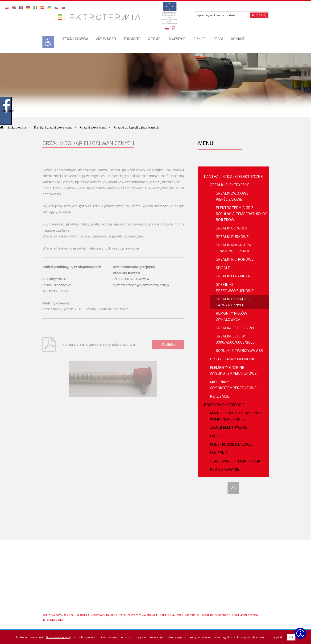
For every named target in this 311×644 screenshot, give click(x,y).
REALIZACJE (220, 396)
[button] (7, 8)
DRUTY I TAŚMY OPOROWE (232, 359)
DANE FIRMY (168, 615)
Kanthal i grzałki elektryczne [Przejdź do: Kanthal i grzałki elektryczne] (54, 127)
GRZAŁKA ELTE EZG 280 (236, 328)
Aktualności (106, 39)
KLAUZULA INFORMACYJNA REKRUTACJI (101, 615)
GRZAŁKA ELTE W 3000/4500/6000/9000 (235, 339)
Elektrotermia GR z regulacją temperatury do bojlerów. (242, 214)
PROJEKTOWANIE (224, 469)
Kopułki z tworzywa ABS (239, 350)
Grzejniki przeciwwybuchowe (235, 287)
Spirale (223, 268)
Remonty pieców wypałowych (231, 316)
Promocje (132, 39)
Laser (215, 436)
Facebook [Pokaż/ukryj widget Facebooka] (6, 111)
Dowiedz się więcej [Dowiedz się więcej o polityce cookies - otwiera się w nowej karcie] (58, 637)
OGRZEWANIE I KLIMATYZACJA (235, 461)
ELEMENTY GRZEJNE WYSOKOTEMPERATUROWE (233, 370)
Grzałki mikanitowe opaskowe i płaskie (235, 248)
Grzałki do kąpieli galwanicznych (233, 302)
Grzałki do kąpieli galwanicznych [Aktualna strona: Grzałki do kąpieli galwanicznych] (136, 127)
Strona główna (75, 39)
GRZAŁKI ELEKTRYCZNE (230, 185)
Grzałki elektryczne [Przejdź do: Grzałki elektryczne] (94, 127)
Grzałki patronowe (235, 259)
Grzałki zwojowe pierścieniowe (232, 196)
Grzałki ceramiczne (234, 276)
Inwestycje (177, 39)
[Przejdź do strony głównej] (101, 17)
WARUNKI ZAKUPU (189, 615)
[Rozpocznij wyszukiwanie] (259, 15)
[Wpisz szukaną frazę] (223, 15)
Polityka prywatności (59, 615)
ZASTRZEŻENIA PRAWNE (143, 615)
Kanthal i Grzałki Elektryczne (233, 176)
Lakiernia (219, 453)
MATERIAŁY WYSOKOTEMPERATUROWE (233, 385)
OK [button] (291, 637)
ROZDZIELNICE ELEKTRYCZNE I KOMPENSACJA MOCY (235, 416)
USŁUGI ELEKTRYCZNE (228, 427)
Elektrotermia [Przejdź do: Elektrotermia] (17, 127)
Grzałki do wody (232, 228)
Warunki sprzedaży (216, 615)
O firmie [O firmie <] (154, 39)
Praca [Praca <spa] (218, 39)
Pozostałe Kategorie (224, 405)
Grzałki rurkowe (232, 237)
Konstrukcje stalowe (231, 444)
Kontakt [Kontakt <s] (238, 39)
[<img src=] (48, 47)
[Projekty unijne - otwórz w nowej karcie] (169, 17)
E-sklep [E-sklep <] (199, 39)
